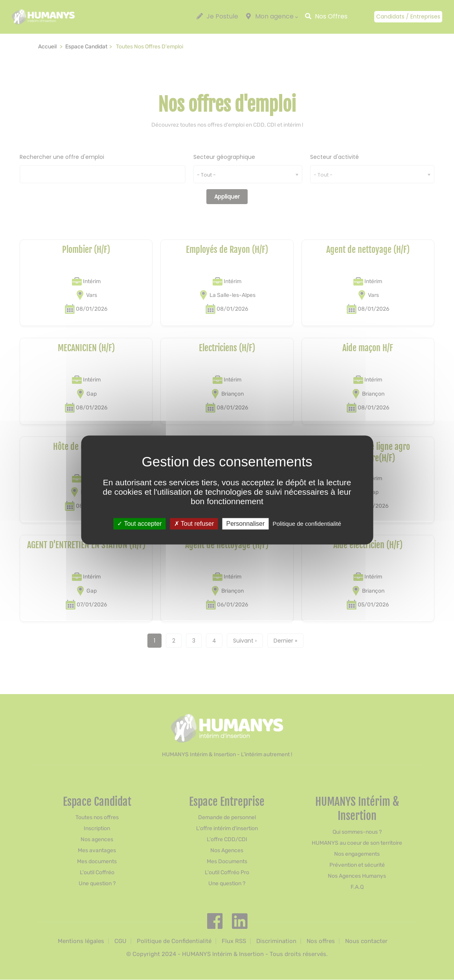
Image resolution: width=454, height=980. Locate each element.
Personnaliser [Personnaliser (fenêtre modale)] (245, 524)
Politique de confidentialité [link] (307, 524)
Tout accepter (139, 524)
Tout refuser (194, 524)
